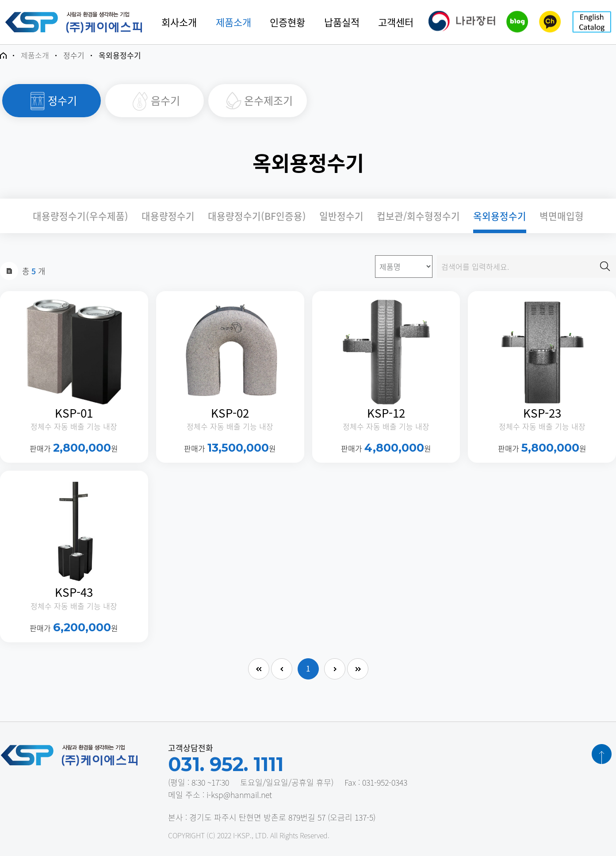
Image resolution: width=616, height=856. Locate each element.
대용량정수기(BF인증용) (257, 216)
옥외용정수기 (500, 216)
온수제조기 (258, 101)
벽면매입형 (562, 216)
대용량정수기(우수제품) (80, 216)
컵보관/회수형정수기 (418, 216)
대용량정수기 (168, 216)
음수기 (155, 101)
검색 (605, 266)
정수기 (52, 101)
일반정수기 (341, 216)
